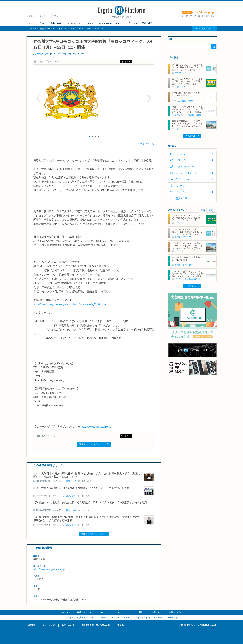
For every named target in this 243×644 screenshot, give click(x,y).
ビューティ (133, 23)
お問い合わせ (68, 625)
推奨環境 (31, 625)
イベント (62, 29)
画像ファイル (147, 144)
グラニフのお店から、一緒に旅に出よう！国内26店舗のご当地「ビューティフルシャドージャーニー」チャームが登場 (187, 69)
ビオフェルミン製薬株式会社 (188, 115)
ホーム (32, 23)
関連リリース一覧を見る (92, 534)
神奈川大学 (42, 54)
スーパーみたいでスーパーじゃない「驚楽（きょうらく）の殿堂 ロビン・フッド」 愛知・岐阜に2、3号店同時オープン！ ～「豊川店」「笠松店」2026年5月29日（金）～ (187, 84)
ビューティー (183, 192)
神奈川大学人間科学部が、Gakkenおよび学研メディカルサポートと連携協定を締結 (81, 488)
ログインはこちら (203, 29)
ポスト (127, 62)
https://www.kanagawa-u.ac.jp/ (49, 569)
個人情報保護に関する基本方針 (96, 625)
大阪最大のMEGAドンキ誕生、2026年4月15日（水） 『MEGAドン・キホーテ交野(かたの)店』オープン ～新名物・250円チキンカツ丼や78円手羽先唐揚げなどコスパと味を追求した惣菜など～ (187, 127)
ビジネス (43, 23)
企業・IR (99, 29)
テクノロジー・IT (73, 23)
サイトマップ (48, 625)
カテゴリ (32, 29)
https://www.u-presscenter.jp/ (96, 427)
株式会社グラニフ (183, 73)
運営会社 (121, 625)
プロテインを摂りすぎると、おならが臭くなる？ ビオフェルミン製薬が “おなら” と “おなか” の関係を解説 (187, 111)
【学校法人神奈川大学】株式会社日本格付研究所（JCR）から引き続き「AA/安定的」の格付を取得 (90, 503)
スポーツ (119, 23)
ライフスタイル (104, 23)
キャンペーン (77, 29)
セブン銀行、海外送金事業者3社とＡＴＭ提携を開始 (187, 94)
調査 (89, 29)
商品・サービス (47, 29)
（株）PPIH (180, 87)
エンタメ (89, 23)
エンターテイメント (186, 173)
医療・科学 (147, 23)
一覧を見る (191, 136)
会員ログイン (175, 612)
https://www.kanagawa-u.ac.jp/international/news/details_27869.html (70, 304)
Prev (38, 98)
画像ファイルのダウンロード (92, 444)
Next (149, 98)
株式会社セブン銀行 (184, 101)
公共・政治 (56, 23)
